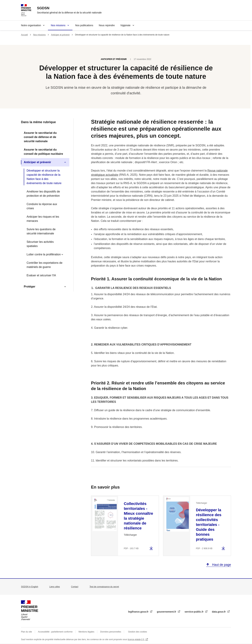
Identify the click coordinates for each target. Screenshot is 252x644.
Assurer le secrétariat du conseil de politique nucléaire (43, 152)
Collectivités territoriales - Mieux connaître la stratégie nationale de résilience (138, 516)
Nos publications (84, 25)
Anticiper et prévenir (60, 35)
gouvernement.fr (167, 612)
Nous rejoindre (107, 25)
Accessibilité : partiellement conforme (55, 632)
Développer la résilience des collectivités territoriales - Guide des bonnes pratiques (209, 525)
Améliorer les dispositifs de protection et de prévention (43, 194)
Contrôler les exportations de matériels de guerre (45, 265)
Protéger (30, 287)
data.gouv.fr (219, 612)
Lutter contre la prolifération (44, 254)
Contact (75, 587)
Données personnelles (111, 632)
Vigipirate (125, 25)
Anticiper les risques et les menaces (43, 219)
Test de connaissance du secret (104, 587)
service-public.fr (194, 612)
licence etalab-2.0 (136, 639)
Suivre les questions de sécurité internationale (41, 231)
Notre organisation (31, 25)
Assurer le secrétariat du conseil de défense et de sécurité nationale (40, 137)
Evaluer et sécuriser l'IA (41, 275)
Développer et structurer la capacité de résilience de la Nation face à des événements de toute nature (44, 177)
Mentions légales (86, 632)
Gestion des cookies (138, 632)
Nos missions (58, 25)
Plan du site (27, 632)
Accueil (24, 35)
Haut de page (221, 565)
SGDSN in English (30, 587)
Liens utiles (55, 587)
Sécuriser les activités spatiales (40, 244)
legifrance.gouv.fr (139, 612)
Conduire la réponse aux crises (42, 206)
